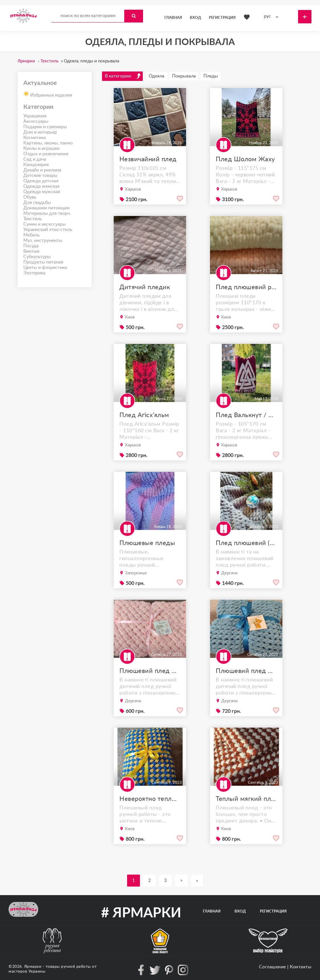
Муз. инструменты (43, 240)
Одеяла (157, 76)
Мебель (31, 235)
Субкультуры (37, 257)
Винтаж (31, 251)
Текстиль (33, 219)
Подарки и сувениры (45, 127)
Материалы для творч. (47, 213)
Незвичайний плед (148, 159)
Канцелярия (36, 165)
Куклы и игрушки (41, 148)
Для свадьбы (37, 203)
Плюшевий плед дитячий (150, 687)
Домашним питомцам (46, 208)
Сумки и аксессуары (45, 224)
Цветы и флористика (45, 268)
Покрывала (184, 76)
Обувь (30, 197)
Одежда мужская (42, 192)
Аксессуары (36, 121)
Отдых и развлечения (46, 154)
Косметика (35, 138)
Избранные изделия (48, 93)
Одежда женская (41, 186)
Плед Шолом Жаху (245, 159)
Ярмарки (33, 967)
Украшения (35, 116)
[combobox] (272, 16)
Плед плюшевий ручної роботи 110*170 (246, 303)
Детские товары (40, 175)
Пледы (211, 76)
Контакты (301, 967)
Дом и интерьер (40, 132)
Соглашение (273, 967)
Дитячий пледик (146, 303)
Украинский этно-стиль (48, 230)
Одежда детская (41, 181)
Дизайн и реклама (42, 170)
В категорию (123, 76)
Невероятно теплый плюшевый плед (150, 814)
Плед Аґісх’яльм (145, 431)
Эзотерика (34, 273)
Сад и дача (35, 159)
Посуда (31, 246)
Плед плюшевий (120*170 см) (246, 559)
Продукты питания (43, 262)
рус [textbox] (267, 16)
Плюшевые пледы (148, 559)
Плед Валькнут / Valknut (246, 431)
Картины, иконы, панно (48, 143)
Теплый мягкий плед (246, 814)
